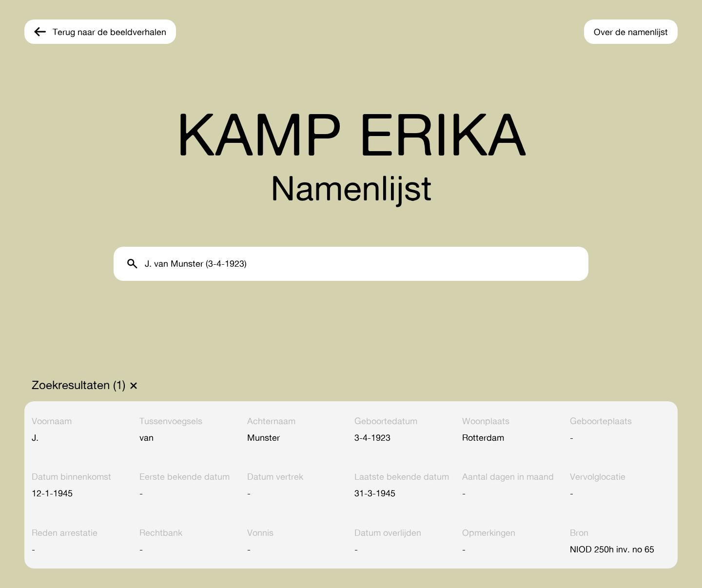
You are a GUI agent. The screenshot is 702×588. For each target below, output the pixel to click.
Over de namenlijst (631, 32)
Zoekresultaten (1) (78, 385)
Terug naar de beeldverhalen (109, 32)
